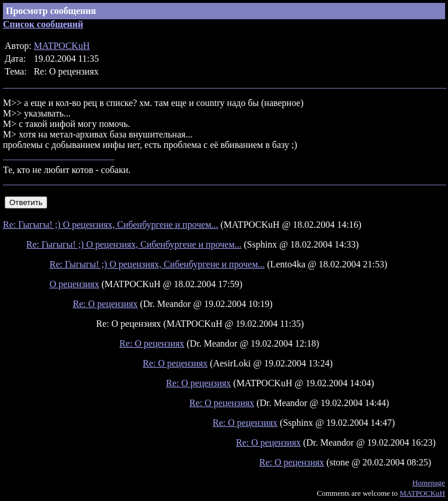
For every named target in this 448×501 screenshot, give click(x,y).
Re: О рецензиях (105, 304)
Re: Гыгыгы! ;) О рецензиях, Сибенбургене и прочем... (111, 225)
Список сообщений (43, 24)
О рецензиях (74, 284)
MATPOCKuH (62, 46)
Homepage (429, 483)
